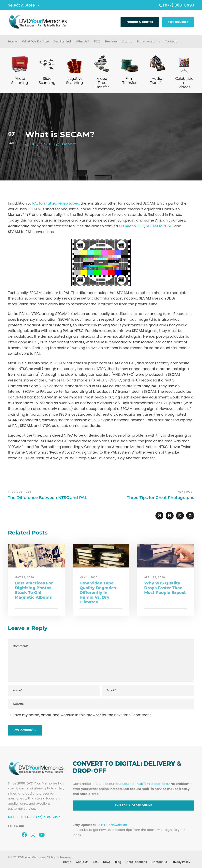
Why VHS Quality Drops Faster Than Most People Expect (165, 588)
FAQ (97, 41)
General (70, 144)
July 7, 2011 (41, 144)
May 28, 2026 (24, 577)
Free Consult (178, 22)
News (107, 862)
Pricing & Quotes (140, 22)
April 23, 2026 (155, 577)
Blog (118, 862)
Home (13, 41)
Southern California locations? (146, 784)
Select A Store (21, 5)
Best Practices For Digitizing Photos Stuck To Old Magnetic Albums (34, 590)
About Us (82, 862)
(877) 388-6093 (176, 5)
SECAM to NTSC (159, 226)
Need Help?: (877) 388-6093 (34, 817)
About (127, 41)
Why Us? (82, 41)
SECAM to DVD (132, 226)
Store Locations (148, 41)
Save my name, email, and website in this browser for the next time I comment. (82, 715)
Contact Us (159, 862)
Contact (171, 41)
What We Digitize (35, 41)
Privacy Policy (181, 862)
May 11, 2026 (89, 577)
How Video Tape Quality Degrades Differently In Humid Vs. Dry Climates (98, 593)
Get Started (62, 41)
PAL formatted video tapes (56, 203)
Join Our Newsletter (112, 825)
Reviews (111, 41)
